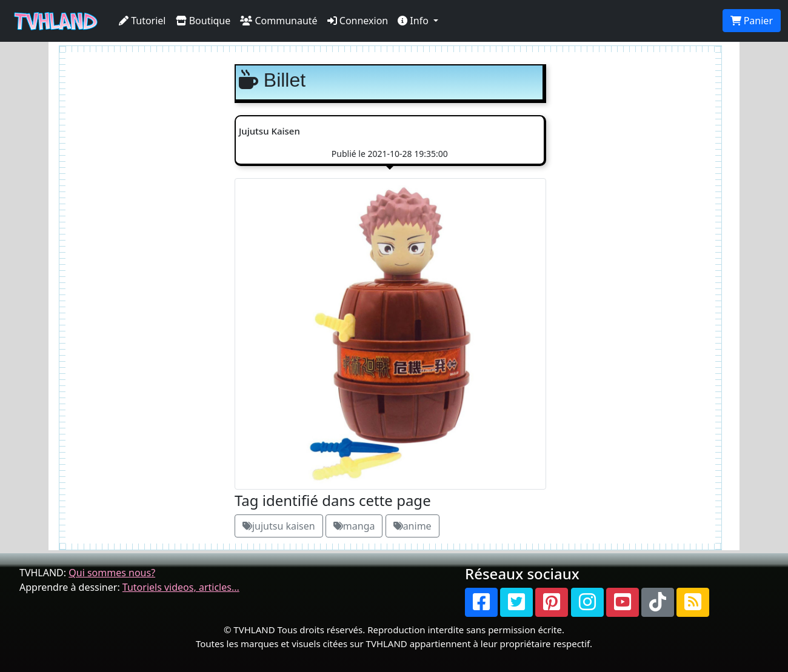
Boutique (203, 21)
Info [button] (414, 21)
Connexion (358, 21)
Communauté (279, 21)
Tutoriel (142, 21)
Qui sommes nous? (112, 573)
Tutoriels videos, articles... (181, 587)
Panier (752, 21)
